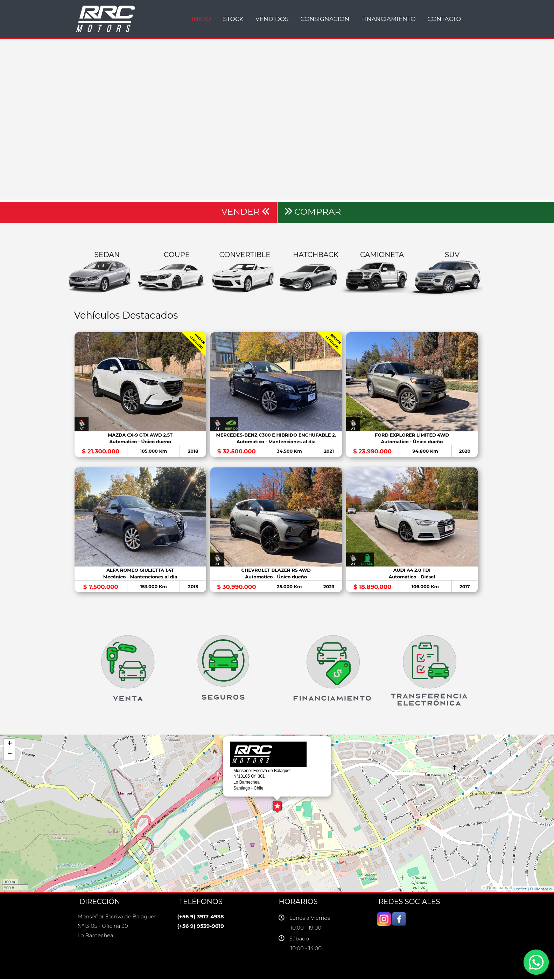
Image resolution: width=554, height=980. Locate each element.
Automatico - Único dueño (140, 442)
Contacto (444, 19)
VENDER (245, 211)
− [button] (10, 756)
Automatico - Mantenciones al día (277, 442)
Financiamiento (388, 19)
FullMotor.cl (541, 890)
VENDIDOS (272, 19)
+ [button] (10, 745)
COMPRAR (313, 211)
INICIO (202, 19)
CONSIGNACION (325, 19)
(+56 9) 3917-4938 (201, 918)
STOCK (233, 19)
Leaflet (520, 890)
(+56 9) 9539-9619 (201, 927)
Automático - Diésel (413, 578)
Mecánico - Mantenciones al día (141, 578)
